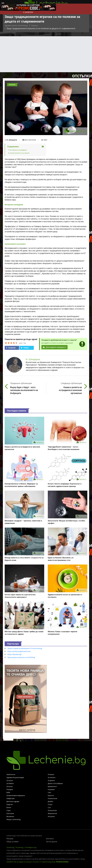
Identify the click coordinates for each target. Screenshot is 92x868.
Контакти (50, 839)
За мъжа (10, 780)
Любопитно (11, 774)
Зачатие (10, 786)
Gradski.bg (10, 847)
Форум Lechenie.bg (13, 819)
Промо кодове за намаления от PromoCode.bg (25, 648)
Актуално (51, 816)
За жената (52, 777)
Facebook (11, 348)
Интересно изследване (18, 150)
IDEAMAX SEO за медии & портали (19, 862)
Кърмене (51, 789)
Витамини (10, 816)
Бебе (8, 792)
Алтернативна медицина (16, 795)
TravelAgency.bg (30, 847)
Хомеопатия (52, 798)
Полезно (34, 26)
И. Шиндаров (12, 140)
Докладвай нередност (55, 347)
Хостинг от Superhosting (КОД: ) (51, 862)
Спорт (50, 804)
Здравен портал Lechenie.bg (16, 26)
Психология (52, 810)
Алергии (10, 804)
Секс (49, 792)
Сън (49, 807)
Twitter (25, 348)
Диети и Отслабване (55, 783)
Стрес (9, 810)
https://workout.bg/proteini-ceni (19, 651)
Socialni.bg (19, 847)
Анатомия (10, 813)
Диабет (50, 801)
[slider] (11, 343)
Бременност (52, 786)
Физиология (52, 813)
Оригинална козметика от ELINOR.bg (21, 657)
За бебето (10, 783)
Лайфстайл (10, 798)
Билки (9, 807)
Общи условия (12, 842)
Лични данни (52, 842)
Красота (51, 795)
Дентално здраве (13, 801)
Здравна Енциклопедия (15, 777)
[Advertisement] (46, 54)
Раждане (10, 789)
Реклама (10, 839)
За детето (51, 780)
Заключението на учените (20, 153)
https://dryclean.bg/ (15, 654)
